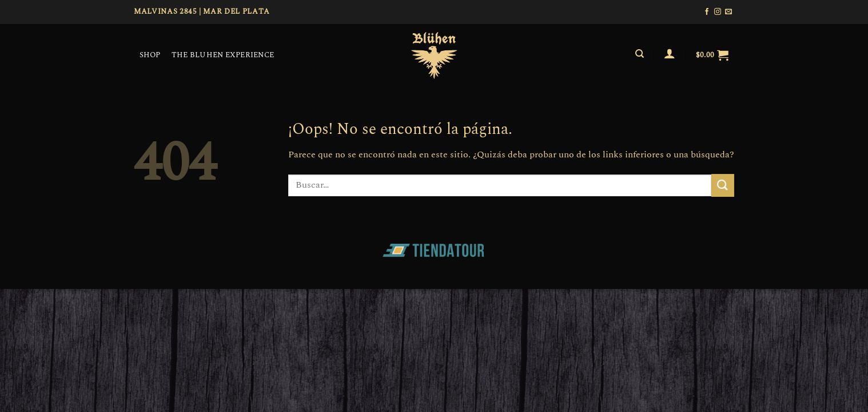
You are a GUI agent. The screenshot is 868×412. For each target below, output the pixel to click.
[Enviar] (723, 185)
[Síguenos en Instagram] (718, 12)
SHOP (150, 55)
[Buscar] (640, 54)
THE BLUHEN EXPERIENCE (223, 55)
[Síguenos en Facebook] (707, 12)
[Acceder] (670, 53)
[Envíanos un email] (728, 12)
